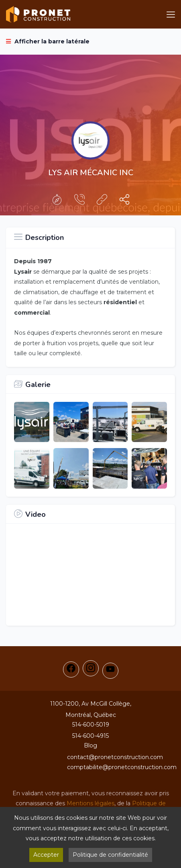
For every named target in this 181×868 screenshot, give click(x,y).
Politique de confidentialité (110, 855)
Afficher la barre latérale (48, 41)
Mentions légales (90, 803)
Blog (90, 745)
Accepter (46, 855)
